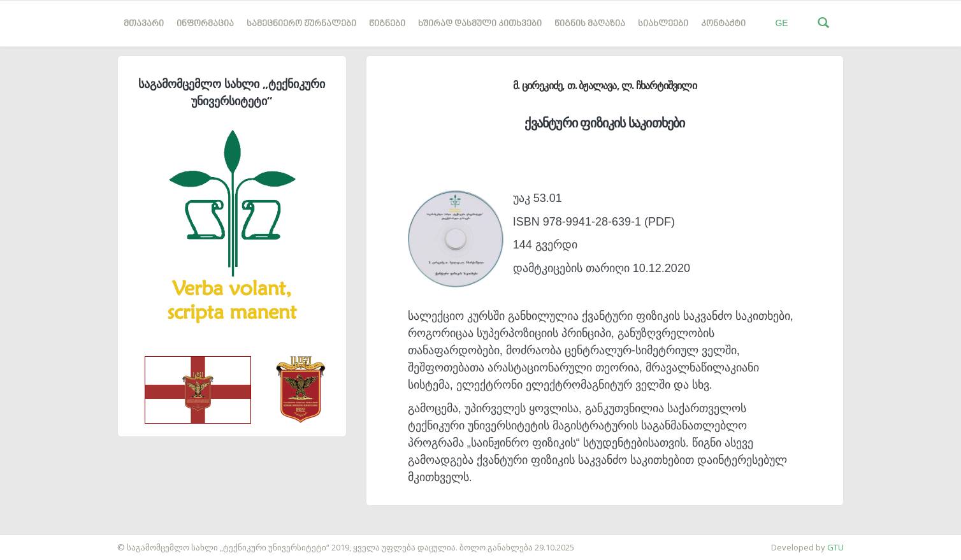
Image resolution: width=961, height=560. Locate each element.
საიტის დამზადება (38, 541)
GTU (835, 547)
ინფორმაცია (205, 24)
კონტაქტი (723, 24)
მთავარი (144, 24)
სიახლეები (663, 24)
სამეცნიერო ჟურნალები (301, 24)
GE (781, 23)
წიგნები (387, 24)
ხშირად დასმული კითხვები (480, 24)
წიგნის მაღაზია (590, 24)
